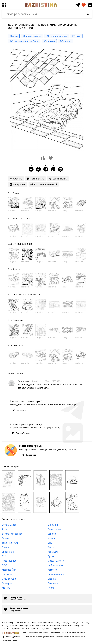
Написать (19, 410)
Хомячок (52, 570)
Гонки (16, 193)
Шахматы (7, 574)
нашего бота (42, 388)
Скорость (18, 345)
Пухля (51, 556)
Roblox (5, 538)
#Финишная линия (57, 36)
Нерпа (51, 588)
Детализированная (12, 534)
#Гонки (14, 36)
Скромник (53, 525)
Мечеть (6, 588)
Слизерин (7, 583)
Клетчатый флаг (21, 219)
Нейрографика (56, 565)
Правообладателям (11, 637)
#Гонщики (49, 41)
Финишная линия (22, 244)
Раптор (51, 547)
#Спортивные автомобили (24, 41)
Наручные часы (56, 574)
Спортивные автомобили (26, 295)
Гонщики (18, 320)
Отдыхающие (9, 579)
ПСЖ (4, 565)
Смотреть (29, 455)
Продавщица (9, 561)
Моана (51, 538)
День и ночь (54, 529)
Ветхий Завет (9, 525)
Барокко (52, 534)
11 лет (5, 529)
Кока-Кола (53, 552)
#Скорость (66, 41)
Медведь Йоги (10, 570)
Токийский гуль (10, 543)
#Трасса (76, 36)
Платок (6, 547)
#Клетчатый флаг (32, 36)
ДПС (50, 543)
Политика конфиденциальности (38, 637)
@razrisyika (37, 381)
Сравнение (8, 552)
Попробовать (21, 433)
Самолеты (53, 583)
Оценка (52, 579)
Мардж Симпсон (56, 561)
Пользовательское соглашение (72, 637)
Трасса (16, 269)
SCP (4, 556)
